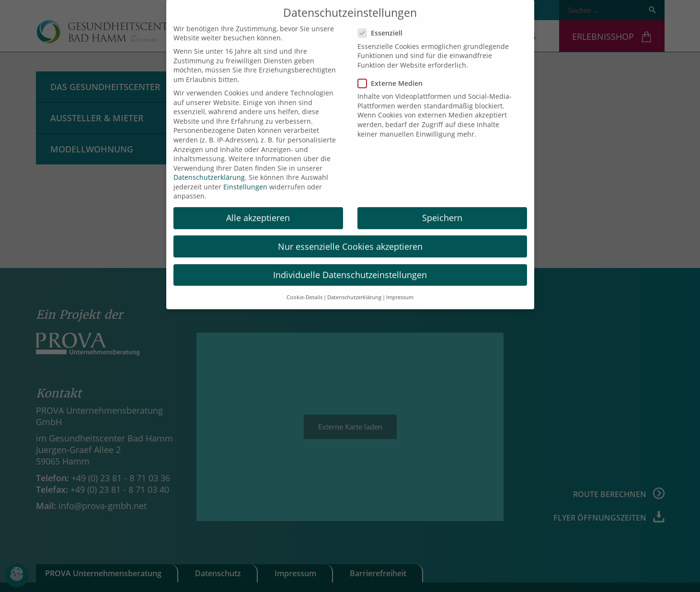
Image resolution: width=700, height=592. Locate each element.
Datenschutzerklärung (209, 169)
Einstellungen (245, 178)
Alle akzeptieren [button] (258, 209)
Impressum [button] (400, 289)
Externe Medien (393, 75)
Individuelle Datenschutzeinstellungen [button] (350, 266)
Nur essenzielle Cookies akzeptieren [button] (350, 238)
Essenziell (383, 25)
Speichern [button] (442, 209)
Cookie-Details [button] (304, 289)
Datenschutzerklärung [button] (354, 289)
